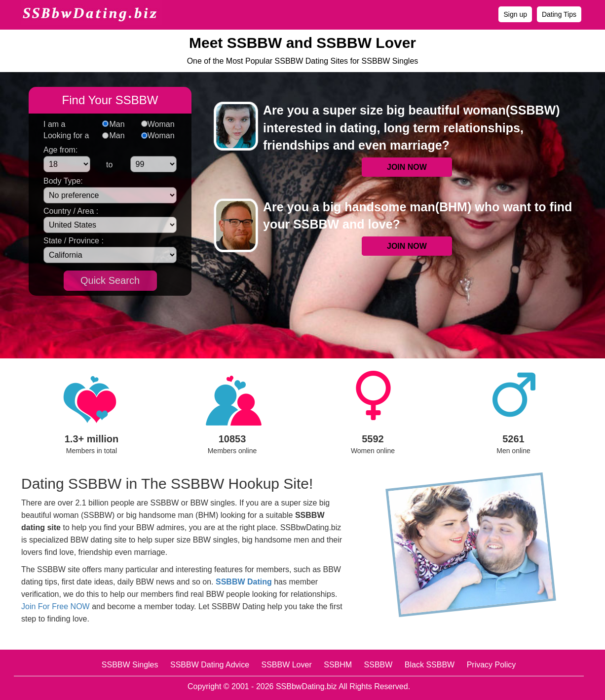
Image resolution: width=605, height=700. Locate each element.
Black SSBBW (430, 665)
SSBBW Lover (286, 665)
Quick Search (110, 280)
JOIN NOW (407, 167)
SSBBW (378, 665)
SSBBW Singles (130, 665)
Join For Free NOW (56, 606)
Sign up (515, 14)
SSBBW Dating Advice (210, 665)
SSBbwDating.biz (306, 686)
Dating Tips (559, 14)
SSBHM (338, 665)
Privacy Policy (492, 665)
